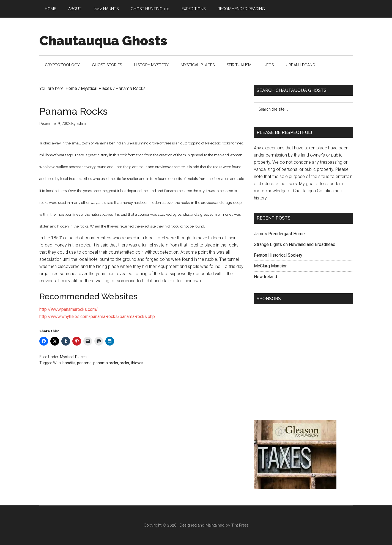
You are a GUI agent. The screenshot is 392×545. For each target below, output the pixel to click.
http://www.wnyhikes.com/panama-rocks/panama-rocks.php (97, 317)
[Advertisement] (303, 363)
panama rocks (106, 363)
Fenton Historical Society (278, 255)
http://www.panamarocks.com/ (69, 309)
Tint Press (240, 525)
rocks (124, 363)
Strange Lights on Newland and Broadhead (295, 244)
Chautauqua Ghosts (103, 41)
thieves (137, 363)
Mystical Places (73, 357)
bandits (69, 363)
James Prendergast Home (279, 234)
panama (84, 363)
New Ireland (265, 277)
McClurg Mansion (271, 266)
